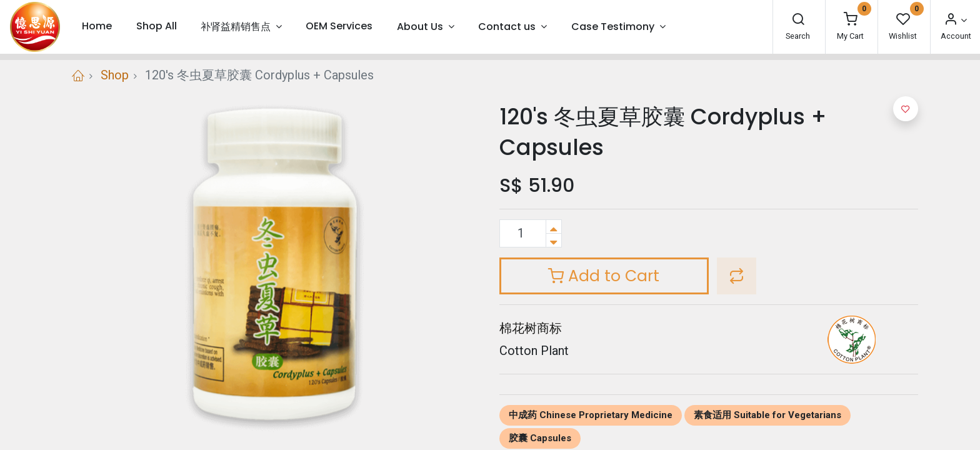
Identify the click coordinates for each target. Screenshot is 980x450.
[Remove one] (554, 240)
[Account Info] (955, 20)
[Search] (798, 20)
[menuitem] (97, 27)
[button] (737, 276)
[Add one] (554, 227)
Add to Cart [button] (604, 276)
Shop (115, 75)
